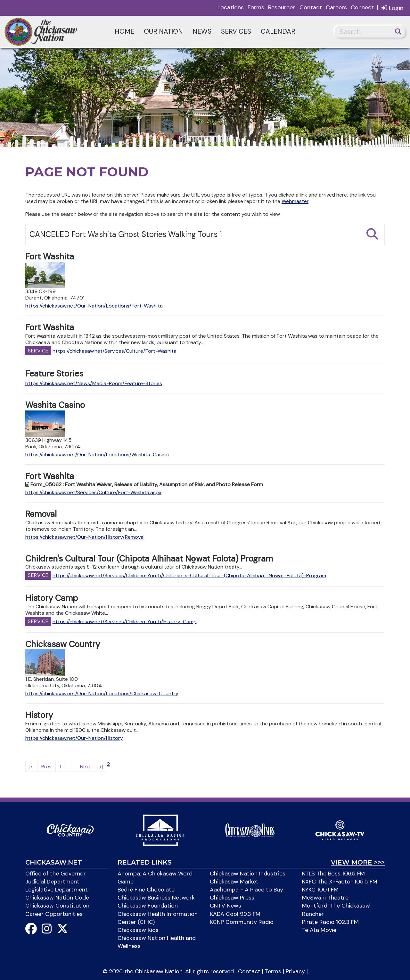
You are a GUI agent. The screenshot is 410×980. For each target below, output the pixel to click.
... (71, 767)
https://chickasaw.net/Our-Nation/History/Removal (85, 537)
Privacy (295, 971)
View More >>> (358, 862)
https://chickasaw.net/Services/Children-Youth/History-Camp (125, 621)
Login (392, 8)
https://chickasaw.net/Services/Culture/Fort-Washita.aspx (93, 492)
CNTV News (225, 906)
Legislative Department (57, 890)
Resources (282, 7)
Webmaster (295, 201)
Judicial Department (52, 882)
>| (101, 767)
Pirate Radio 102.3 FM (330, 922)
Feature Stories (54, 374)
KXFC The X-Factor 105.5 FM (340, 882)
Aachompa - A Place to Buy (246, 890)
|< (31, 767)
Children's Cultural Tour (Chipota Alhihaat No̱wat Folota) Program (149, 559)
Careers (336, 7)
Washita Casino (55, 405)
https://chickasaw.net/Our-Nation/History (74, 738)
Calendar (278, 31)
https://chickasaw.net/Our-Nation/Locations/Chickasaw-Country (102, 693)
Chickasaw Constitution (57, 906)
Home (124, 31)
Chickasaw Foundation (148, 906)
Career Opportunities (54, 914)
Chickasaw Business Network (156, 898)
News (202, 31)
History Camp (52, 598)
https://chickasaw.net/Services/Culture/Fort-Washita (115, 351)
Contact (311, 7)
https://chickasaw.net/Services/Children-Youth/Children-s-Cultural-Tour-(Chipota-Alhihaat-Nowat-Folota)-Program (189, 575)
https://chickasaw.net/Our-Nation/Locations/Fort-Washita (94, 306)
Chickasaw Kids (138, 930)
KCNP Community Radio (242, 922)
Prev (46, 767)
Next (86, 767)
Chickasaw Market (234, 882)
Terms (273, 971)
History (39, 715)
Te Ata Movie (319, 930)
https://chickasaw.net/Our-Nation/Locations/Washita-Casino (97, 455)
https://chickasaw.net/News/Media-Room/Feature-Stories (94, 383)
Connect (362, 7)
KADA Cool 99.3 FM (235, 914)
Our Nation (163, 31)
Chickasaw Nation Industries (248, 874)
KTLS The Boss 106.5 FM (333, 874)
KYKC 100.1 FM (320, 890)
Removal (41, 514)
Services (236, 31)
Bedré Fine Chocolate (146, 890)
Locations (231, 7)
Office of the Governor (56, 874)
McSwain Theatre (325, 898)
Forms (256, 7)
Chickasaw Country (63, 644)
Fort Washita (50, 257)
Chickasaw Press (232, 898)
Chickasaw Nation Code (57, 898)
